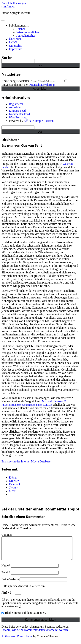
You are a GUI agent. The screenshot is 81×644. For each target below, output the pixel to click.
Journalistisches (26, 36)
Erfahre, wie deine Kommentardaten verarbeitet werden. (35, 634)
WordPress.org (18, 117)
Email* (6, 577)
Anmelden (15, 107)
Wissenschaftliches (28, 32)
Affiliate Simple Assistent (39, 121)
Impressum (16, 49)
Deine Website (10, 584)
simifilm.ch (8, 6)
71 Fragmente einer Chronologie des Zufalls (34, 403)
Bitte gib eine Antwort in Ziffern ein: (23, 590)
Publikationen (17, 25)
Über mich (15, 39)
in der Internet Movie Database (26, 461)
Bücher (21, 29)
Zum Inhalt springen (14, 3)
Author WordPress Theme (17, 641)
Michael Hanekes (53, 401)
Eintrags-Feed (17, 111)
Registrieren (16, 104)
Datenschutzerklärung (42, 85)
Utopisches (16, 46)
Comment (7, 535)
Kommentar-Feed (19, 114)
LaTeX (13, 42)
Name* (6, 570)
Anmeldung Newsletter (15, 81)
